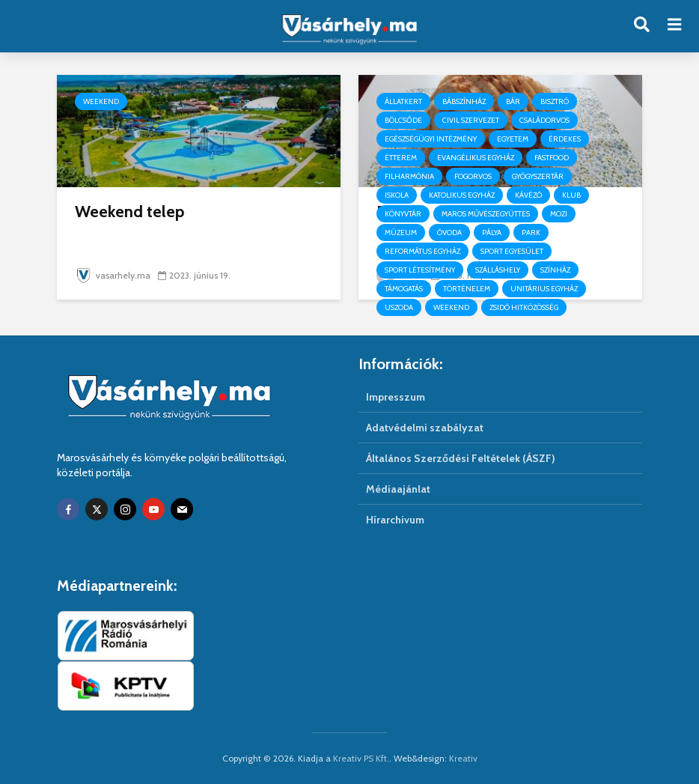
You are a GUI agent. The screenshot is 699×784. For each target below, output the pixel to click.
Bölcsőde (403, 120)
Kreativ (463, 758)
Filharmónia (409, 176)
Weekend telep (129, 212)
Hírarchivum (395, 520)
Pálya (492, 233)
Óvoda (449, 233)
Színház (555, 270)
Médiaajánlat (398, 489)
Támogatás (404, 289)
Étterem (401, 158)
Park (531, 233)
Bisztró (555, 101)
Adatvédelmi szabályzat (425, 428)
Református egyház (422, 251)
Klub (571, 195)
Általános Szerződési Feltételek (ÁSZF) (461, 458)
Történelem (467, 289)
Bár (513, 101)
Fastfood (552, 158)
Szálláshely (498, 270)
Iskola (397, 195)
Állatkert (403, 101)
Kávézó (528, 195)
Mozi (559, 214)
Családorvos (544, 120)
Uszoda (399, 307)
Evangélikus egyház (476, 158)
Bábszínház (464, 101)
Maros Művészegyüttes (486, 214)
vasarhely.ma (113, 275)
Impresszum (396, 397)
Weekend (101, 101)
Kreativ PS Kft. (361, 758)
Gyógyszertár (538, 176)
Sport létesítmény (420, 270)
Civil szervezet (471, 120)
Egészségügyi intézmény (431, 139)
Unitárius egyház (544, 289)
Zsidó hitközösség (524, 307)
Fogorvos (473, 176)
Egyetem (513, 139)
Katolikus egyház (462, 195)
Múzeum (401, 233)
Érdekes (565, 139)
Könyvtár (403, 214)
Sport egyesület (512, 251)
